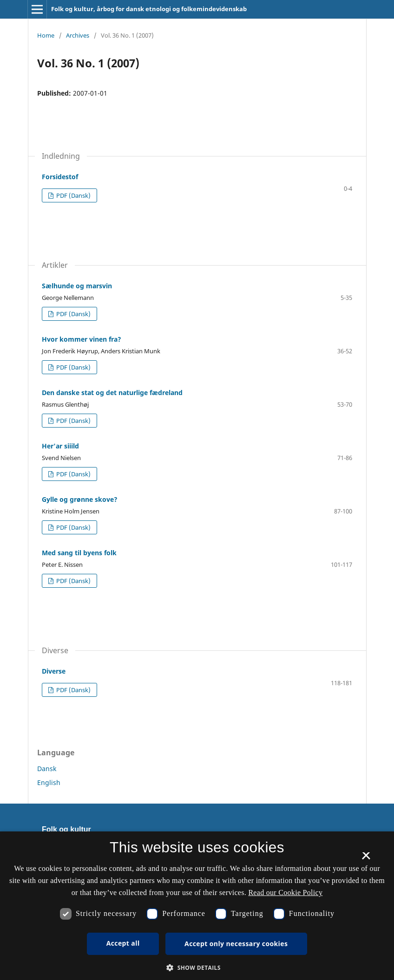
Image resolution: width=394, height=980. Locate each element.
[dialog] (197, 906)
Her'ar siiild (60, 446)
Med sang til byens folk (79, 553)
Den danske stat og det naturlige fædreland (112, 393)
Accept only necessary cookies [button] (236, 944)
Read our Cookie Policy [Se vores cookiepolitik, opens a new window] (285, 892)
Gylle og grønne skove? (80, 499)
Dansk (47, 769)
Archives (78, 35)
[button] (197, 968)
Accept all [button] (123, 943)
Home (46, 35)
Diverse (54, 671)
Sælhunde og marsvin (77, 286)
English (49, 782)
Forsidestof (60, 177)
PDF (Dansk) (73, 195)
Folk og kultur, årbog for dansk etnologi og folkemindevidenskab (149, 9)
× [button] (366, 859)
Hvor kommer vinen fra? (82, 339)
